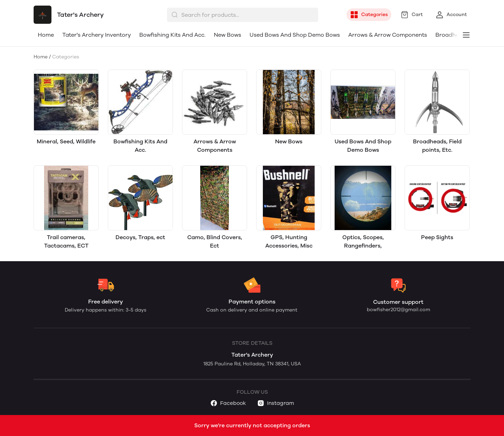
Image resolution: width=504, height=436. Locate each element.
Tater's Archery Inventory (97, 35)
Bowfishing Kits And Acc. (172, 35)
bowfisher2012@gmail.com (398, 310)
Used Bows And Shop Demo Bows (295, 35)
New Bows (227, 35)
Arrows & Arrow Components (388, 35)
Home (46, 35)
